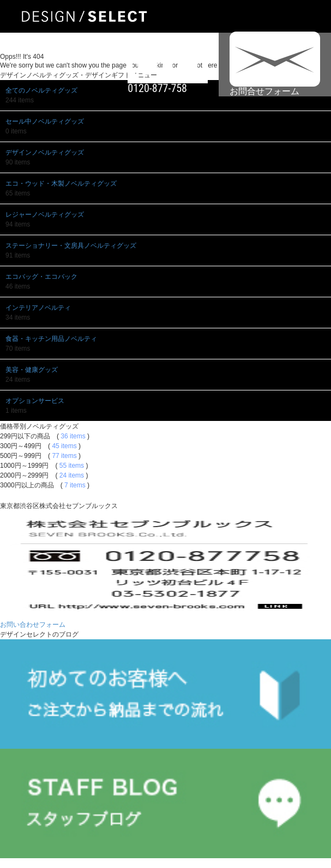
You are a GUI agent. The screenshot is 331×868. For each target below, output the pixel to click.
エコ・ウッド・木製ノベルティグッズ (61, 184)
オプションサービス (35, 401)
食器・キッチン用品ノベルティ (51, 339)
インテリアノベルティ (38, 308)
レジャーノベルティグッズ (45, 215)
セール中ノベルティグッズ (45, 121)
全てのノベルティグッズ (41, 90)
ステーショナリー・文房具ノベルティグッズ (71, 246)
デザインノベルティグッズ (45, 152)
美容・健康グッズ (32, 370)
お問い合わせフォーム (33, 625)
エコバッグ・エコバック (41, 277)
